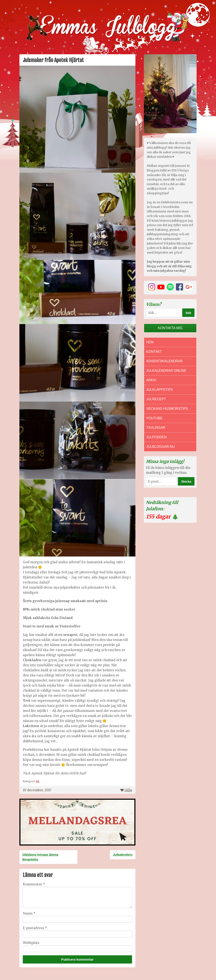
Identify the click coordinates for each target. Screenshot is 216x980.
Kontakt (154, 352)
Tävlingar (156, 428)
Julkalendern (123, 854)
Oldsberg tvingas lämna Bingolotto (40, 857)
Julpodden (156, 437)
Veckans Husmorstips (167, 409)
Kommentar (34, 884)
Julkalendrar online (166, 371)
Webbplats (31, 943)
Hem (150, 342)
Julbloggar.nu (160, 447)
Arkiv (151, 380)
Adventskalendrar (164, 361)
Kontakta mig (170, 328)
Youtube (154, 418)
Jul (37, 781)
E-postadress (35, 928)
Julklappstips (159, 390)
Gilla (126, 790)
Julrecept (156, 399)
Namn (29, 913)
